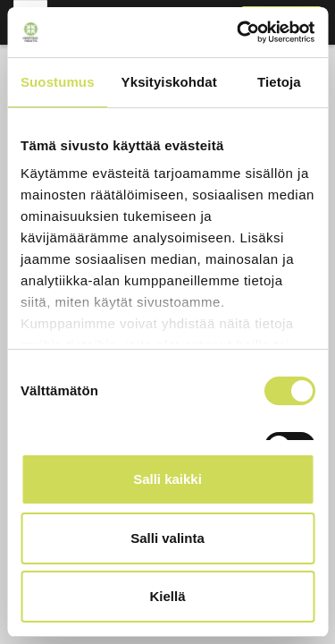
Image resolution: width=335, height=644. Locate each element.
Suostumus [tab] (58, 82)
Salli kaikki (167, 479)
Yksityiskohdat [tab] (169, 82)
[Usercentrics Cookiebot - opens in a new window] (239, 32)
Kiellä (167, 596)
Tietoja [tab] (279, 82)
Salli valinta (167, 538)
